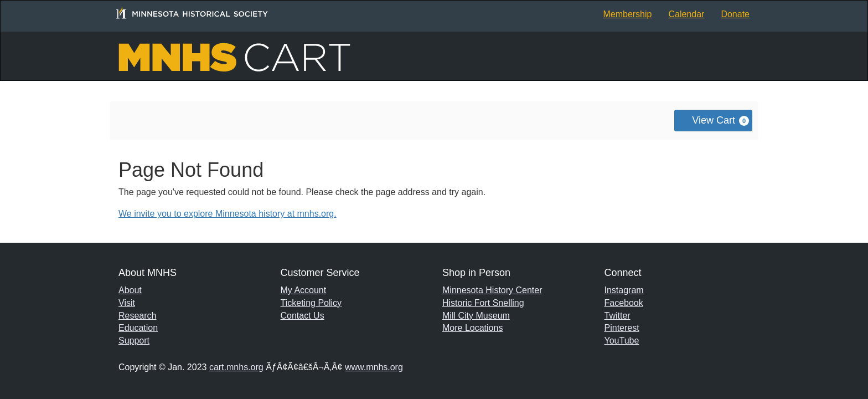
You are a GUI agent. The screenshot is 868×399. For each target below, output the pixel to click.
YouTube (622, 341)
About (130, 290)
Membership (627, 14)
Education (138, 328)
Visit (127, 303)
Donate (735, 14)
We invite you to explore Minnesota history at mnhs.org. (228, 214)
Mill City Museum (476, 316)
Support (134, 341)
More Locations (472, 328)
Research (137, 316)
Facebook (624, 303)
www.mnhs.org (374, 367)
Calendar (686, 14)
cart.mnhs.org (236, 367)
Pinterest (622, 328)
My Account (304, 290)
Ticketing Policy (311, 303)
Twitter (618, 316)
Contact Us (303, 316)
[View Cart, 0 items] (713, 121)
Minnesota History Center (492, 290)
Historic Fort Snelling (483, 303)
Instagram (624, 290)
